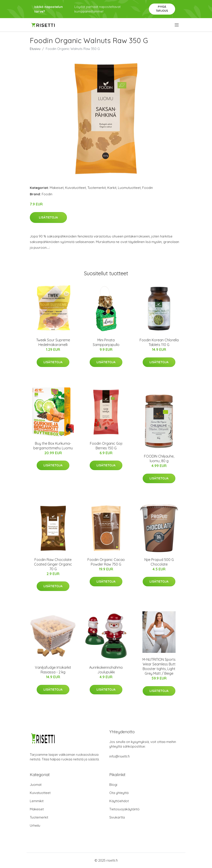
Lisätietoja (48, 217)
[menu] (177, 25)
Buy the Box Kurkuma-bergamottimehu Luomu (53, 446)
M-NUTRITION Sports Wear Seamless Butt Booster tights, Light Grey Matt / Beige (159, 666)
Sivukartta (117, 817)
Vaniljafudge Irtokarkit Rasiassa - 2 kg (53, 670)
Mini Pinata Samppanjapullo (106, 342)
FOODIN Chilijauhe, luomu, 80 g (159, 459)
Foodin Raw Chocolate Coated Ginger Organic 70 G (53, 564)
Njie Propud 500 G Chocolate (159, 562)
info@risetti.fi (119, 756)
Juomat (36, 785)
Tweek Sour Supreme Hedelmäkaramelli (53, 342)
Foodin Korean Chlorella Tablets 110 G (159, 342)
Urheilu (35, 825)
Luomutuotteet (129, 188)
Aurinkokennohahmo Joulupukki (106, 670)
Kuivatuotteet (76, 188)
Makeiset (57, 188)
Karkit (112, 188)
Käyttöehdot (119, 801)
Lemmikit (37, 801)
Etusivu (35, 49)
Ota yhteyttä (119, 793)
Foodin (148, 188)
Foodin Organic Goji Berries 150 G (106, 446)
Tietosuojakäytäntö (124, 809)
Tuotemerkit (97, 188)
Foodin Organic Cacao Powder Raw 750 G (106, 562)
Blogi (113, 785)
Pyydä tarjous (162, 9)
